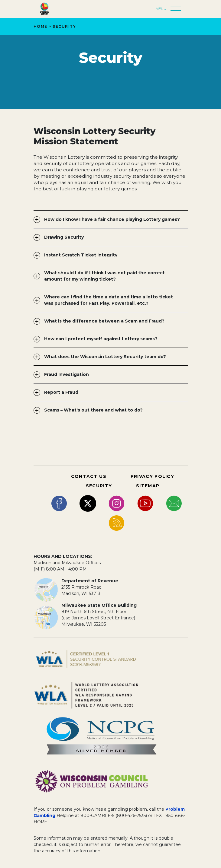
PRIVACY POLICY (152, 476)
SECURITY (99, 486)
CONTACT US (89, 476)
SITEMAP (148, 486)
